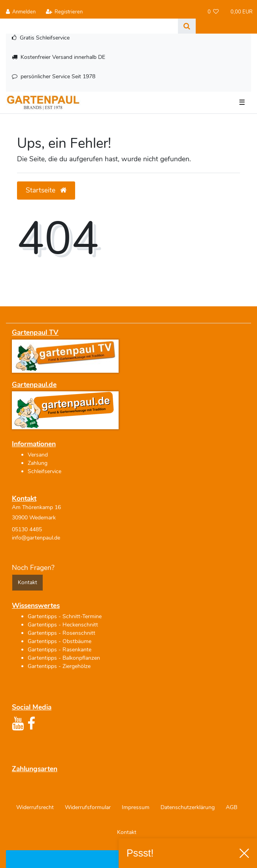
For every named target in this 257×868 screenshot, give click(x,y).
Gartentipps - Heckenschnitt (63, 625)
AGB (231, 807)
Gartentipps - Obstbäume (60, 641)
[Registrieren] (64, 12)
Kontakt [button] (27, 582)
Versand (38, 455)
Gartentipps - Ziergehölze (59, 666)
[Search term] (89, 26)
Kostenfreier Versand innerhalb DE (63, 57)
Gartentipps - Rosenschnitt (61, 633)
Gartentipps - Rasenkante (60, 650)
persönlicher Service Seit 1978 (58, 76)
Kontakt (127, 832)
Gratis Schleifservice (45, 38)
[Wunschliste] (213, 12)
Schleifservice (44, 471)
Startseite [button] (46, 190)
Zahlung (38, 463)
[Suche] (187, 26)
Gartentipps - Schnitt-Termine (65, 616)
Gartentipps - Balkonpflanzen (64, 658)
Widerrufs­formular (88, 807)
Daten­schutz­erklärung (188, 807)
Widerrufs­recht (35, 807)
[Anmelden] (21, 12)
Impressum (136, 807)
